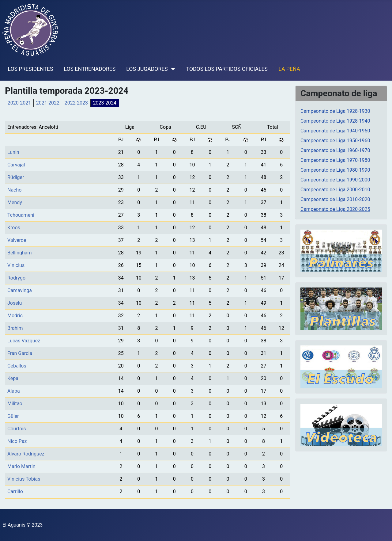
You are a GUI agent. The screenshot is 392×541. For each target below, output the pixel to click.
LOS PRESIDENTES (31, 69)
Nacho (14, 190)
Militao (15, 404)
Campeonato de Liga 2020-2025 (335, 209)
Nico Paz (17, 441)
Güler (13, 416)
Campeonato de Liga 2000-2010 (335, 190)
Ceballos (17, 366)
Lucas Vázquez (24, 341)
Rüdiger (16, 177)
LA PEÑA (289, 69)
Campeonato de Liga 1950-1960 (335, 141)
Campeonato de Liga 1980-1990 (335, 170)
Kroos (14, 228)
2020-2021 (19, 103)
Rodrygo (16, 278)
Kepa (13, 378)
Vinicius (16, 265)
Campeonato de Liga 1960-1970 (335, 150)
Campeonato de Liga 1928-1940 (335, 121)
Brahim (15, 328)
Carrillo (15, 491)
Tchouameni (21, 215)
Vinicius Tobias (24, 479)
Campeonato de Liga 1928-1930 (335, 111)
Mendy (15, 202)
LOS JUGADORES (147, 69)
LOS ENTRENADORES (90, 69)
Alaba (14, 391)
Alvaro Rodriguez (26, 454)
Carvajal (16, 165)
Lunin (13, 152)
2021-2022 (48, 103)
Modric (15, 316)
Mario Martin (21, 466)
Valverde (17, 240)
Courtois (17, 429)
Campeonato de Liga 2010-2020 (335, 199)
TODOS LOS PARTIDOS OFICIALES (227, 69)
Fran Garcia (20, 353)
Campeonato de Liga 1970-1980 (335, 160)
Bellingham (20, 253)
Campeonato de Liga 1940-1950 (335, 131)
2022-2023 (76, 103)
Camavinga (20, 290)
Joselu (15, 303)
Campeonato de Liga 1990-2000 (335, 180)
